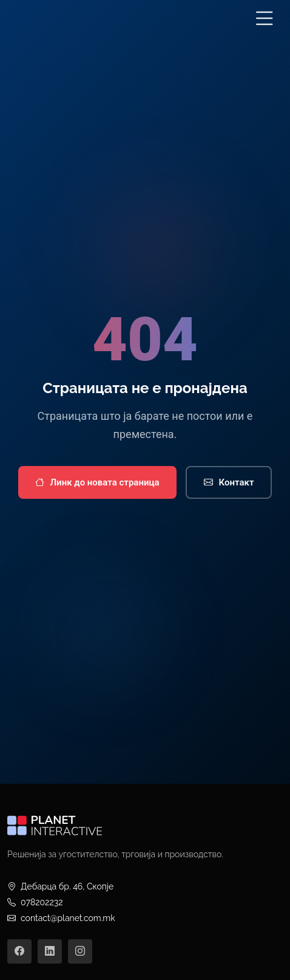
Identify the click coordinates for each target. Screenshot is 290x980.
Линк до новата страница (97, 483)
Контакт (229, 483)
